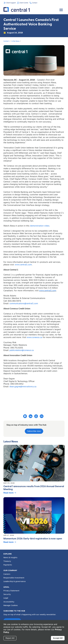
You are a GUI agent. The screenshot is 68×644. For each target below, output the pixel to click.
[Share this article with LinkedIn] (31, 416)
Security (7, 594)
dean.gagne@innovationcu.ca (23, 386)
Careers (7, 574)
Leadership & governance (15, 581)
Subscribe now (34, 431)
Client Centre (24, 3)
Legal (6, 598)
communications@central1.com (24, 303)
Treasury (7, 561)
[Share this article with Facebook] (25, 416)
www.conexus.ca (34, 337)
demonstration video (40, 226)
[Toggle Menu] (61, 8)
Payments (8, 565)
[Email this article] (42, 416)
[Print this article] (36, 416)
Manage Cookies (11, 605)
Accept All (58, 638)
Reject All (10, 638)
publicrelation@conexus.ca (22, 350)
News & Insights (10, 558)
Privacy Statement (11, 591)
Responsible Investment (14, 578)
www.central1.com (23, 265)
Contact (35, 3)
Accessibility (9, 602)
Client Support (11, 3)
